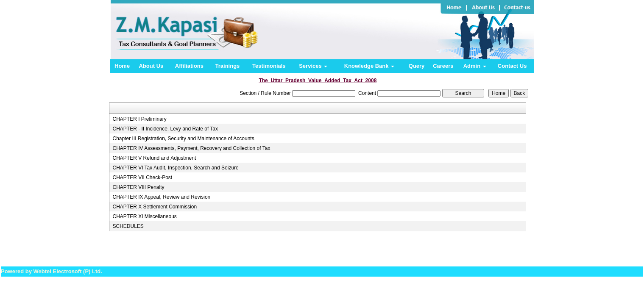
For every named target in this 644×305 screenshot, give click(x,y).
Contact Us (512, 66)
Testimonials (269, 66)
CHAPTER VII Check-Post (142, 177)
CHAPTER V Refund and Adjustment (154, 158)
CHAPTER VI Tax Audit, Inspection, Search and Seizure (175, 168)
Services (313, 66)
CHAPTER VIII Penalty (138, 187)
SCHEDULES (128, 226)
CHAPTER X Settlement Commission (155, 207)
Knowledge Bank (369, 66)
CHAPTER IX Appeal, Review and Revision (161, 197)
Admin (475, 66)
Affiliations (189, 66)
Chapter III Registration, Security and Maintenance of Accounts (183, 139)
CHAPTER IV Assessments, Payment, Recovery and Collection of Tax (191, 148)
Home (122, 66)
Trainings (228, 66)
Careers (443, 66)
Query (417, 66)
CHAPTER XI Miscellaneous (144, 216)
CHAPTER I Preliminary (139, 119)
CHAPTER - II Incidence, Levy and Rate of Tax (165, 129)
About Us (151, 66)
